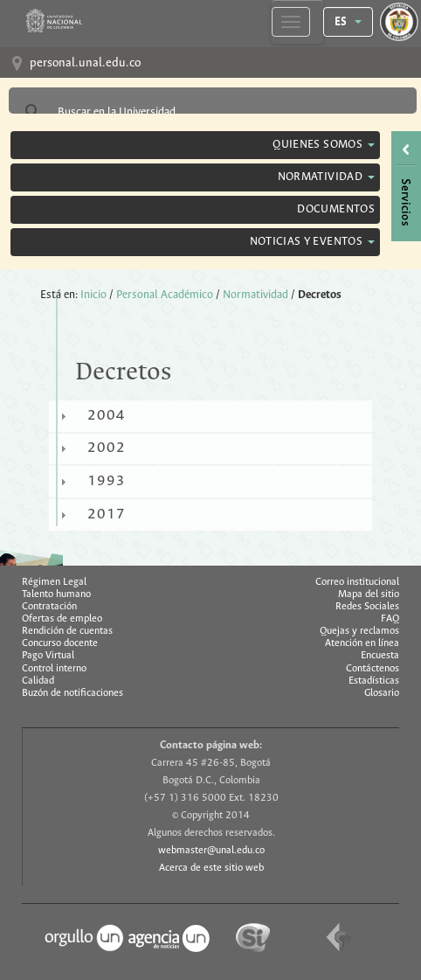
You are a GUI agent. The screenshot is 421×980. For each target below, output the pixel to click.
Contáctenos (373, 669)
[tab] (210, 416)
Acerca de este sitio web (211, 868)
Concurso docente (60, 643)
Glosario (382, 693)
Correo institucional (357, 582)
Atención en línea (362, 643)
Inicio (93, 295)
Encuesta (380, 656)
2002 (107, 448)
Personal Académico (165, 295)
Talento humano (56, 594)
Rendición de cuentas (67, 631)
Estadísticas (374, 681)
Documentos (336, 209)
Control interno (54, 669)
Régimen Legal (54, 582)
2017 (107, 514)
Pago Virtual (48, 656)
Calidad (38, 681)
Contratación (49, 607)
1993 (107, 481)
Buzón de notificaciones (72, 693)
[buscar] (210, 112)
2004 (107, 416)
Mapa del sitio (369, 594)
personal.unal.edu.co (85, 63)
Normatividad (255, 295)
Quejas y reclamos (359, 631)
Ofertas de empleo (62, 619)
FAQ (390, 619)
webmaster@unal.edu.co (211, 851)
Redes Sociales (367, 607)
